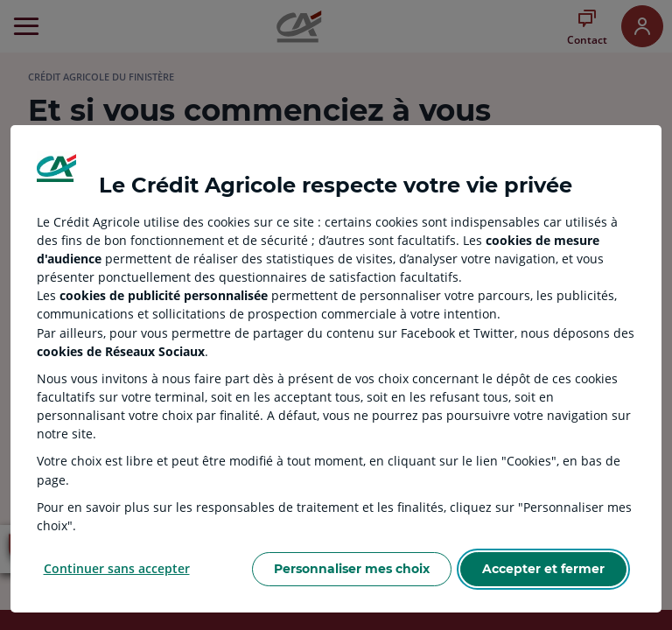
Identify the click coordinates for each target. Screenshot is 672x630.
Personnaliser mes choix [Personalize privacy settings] (352, 569)
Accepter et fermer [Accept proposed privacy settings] (543, 569)
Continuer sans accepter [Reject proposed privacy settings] (117, 568)
